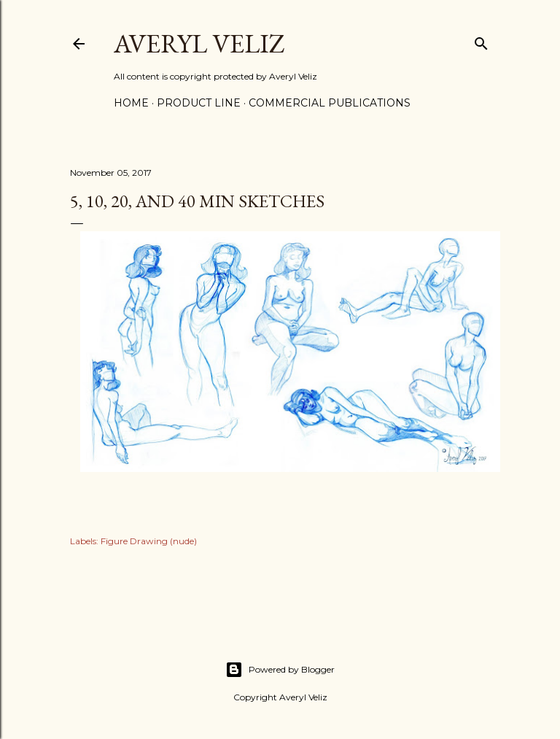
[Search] (481, 40)
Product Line (199, 103)
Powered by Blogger (280, 670)
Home (131, 103)
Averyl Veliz (199, 43)
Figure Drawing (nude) (149, 541)
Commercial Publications (330, 103)
